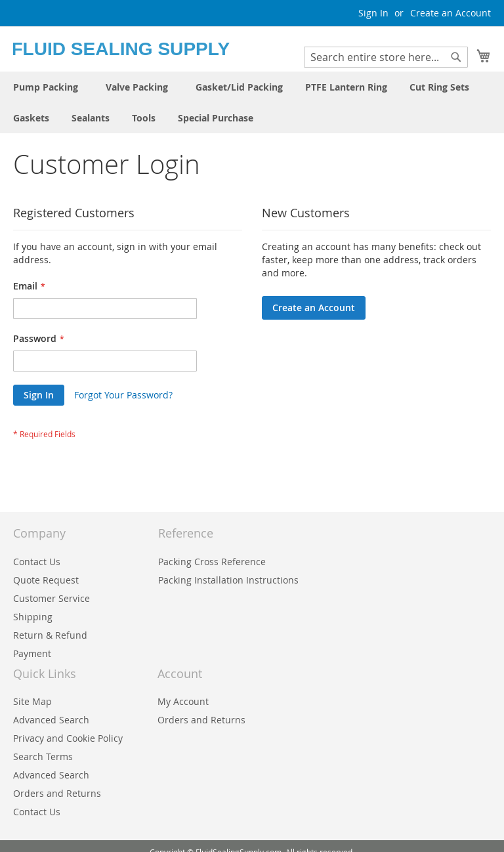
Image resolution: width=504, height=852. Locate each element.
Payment (32, 653)
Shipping (33, 617)
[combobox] (386, 57)
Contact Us (37, 562)
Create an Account (451, 13)
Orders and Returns (201, 720)
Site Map (32, 701)
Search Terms (43, 756)
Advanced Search (51, 720)
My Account (183, 701)
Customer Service (52, 598)
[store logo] (133, 48)
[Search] (456, 57)
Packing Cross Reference (212, 562)
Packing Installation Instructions (228, 580)
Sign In (373, 13)
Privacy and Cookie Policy (68, 738)
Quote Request (46, 580)
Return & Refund (50, 635)
